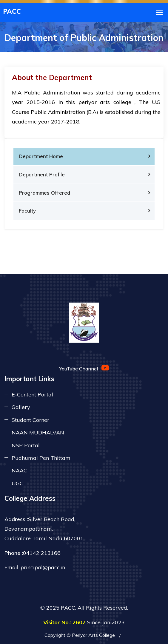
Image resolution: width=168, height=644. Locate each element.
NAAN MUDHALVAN (38, 432)
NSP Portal (26, 445)
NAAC (19, 470)
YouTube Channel (84, 368)
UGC (17, 483)
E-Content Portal (32, 395)
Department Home (41, 156)
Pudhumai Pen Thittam (41, 458)
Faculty (27, 211)
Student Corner (30, 420)
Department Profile (42, 174)
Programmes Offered (44, 193)
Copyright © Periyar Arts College (80, 635)
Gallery (21, 407)
